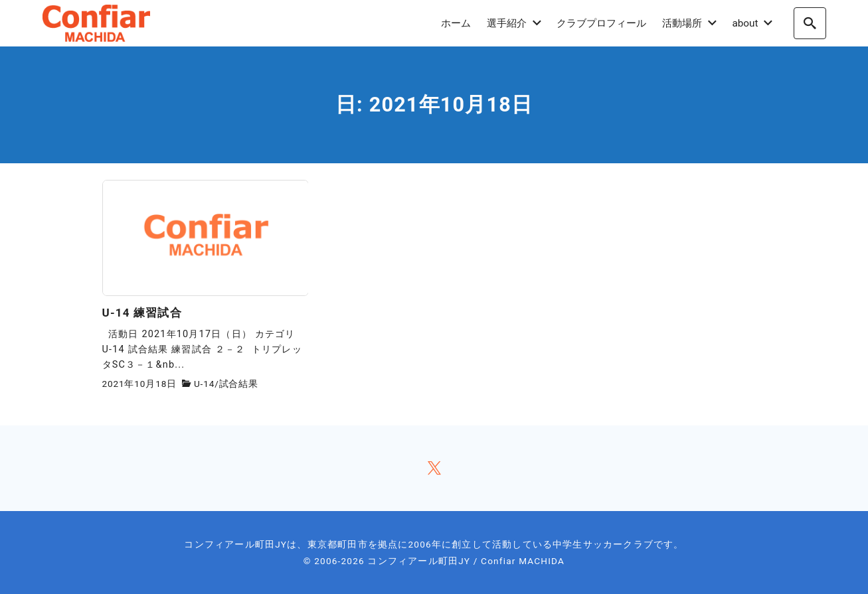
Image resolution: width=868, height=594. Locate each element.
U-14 (204, 384)
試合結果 (239, 384)
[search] (810, 23)
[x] (434, 468)
